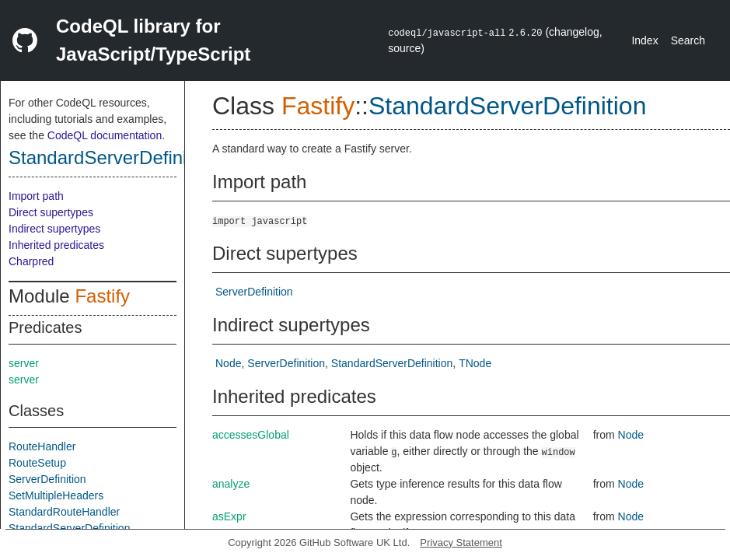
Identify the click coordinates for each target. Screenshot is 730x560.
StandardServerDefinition (113, 157)
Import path (36, 196)
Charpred (31, 261)
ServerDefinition (47, 479)
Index (644, 40)
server (24, 363)
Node (228, 363)
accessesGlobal (251, 435)
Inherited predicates (56, 245)
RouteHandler (42, 446)
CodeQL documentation (105, 135)
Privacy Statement (461, 542)
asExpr (229, 516)
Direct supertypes (51, 212)
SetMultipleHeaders (56, 495)
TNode (475, 363)
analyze (231, 484)
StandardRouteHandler (64, 512)
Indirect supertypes (54, 229)
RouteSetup (37, 463)
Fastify (102, 296)
